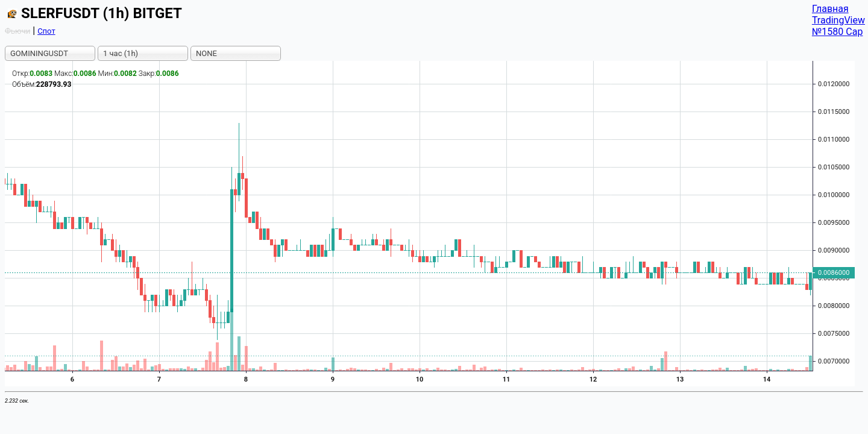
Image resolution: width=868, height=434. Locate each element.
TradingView (838, 20)
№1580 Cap (838, 32)
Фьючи (17, 31)
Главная (830, 9)
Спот (46, 31)
